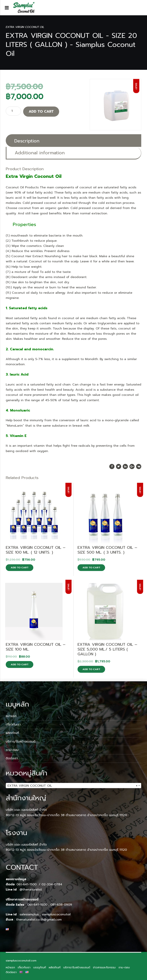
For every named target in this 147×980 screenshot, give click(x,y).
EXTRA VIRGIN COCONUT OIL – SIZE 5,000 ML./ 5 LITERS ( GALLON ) (107, 649)
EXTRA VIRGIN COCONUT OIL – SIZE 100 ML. (36, 647)
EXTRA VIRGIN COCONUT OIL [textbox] (72, 786)
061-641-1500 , (38, 905)
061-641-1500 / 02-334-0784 (39, 884)
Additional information (40, 153)
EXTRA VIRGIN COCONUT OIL (25, 27)
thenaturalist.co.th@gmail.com (39, 920)
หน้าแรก (11, 716)
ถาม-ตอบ (12, 750)
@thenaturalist (31, 890)
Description (27, 141)
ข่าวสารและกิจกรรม (104, 967)
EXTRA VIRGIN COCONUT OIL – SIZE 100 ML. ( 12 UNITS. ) (36, 550)
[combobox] (73, 786)
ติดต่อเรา (12, 758)
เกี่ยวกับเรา (13, 725)
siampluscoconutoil (56, 914)
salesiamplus (29, 914)
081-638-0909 (61, 905)
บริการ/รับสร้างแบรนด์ (21, 742)
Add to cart (41, 111)
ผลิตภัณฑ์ (12, 733)
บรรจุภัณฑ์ (40, 967)
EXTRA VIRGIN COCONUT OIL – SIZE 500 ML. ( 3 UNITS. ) (107, 550)
